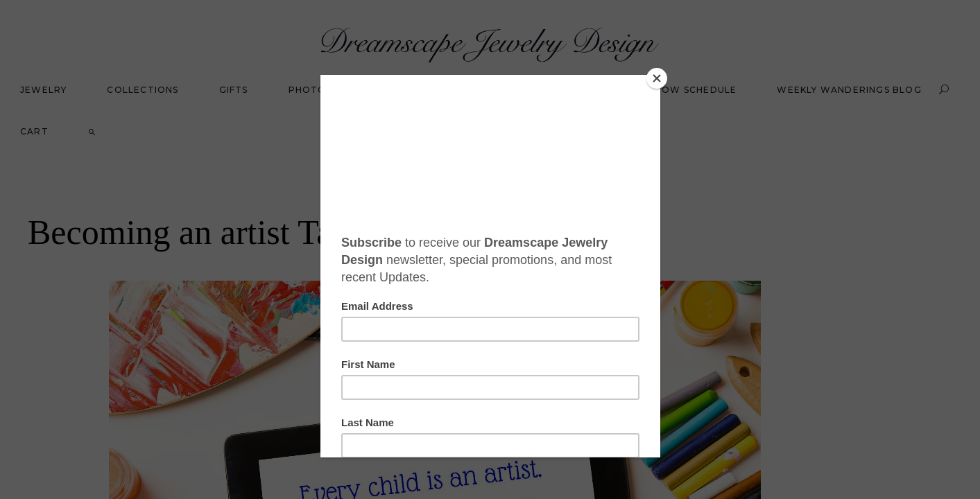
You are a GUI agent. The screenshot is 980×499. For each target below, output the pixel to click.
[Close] (657, 78)
